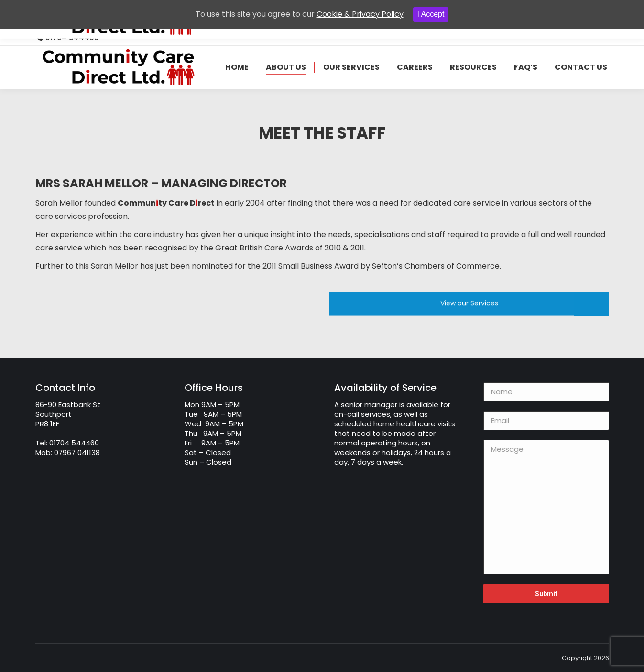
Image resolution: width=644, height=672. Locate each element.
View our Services (469, 306)
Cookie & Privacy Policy (360, 14)
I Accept (431, 14)
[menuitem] (237, 67)
